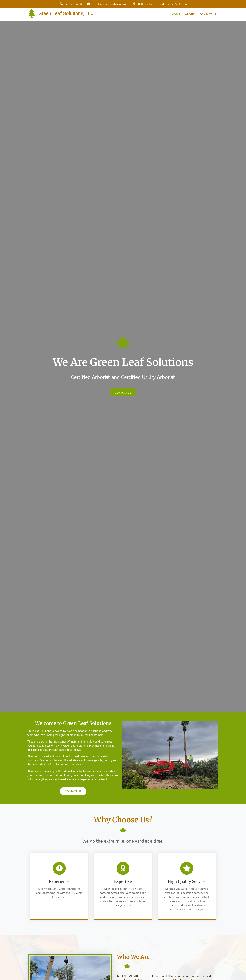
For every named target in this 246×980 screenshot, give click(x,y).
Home (176, 14)
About (190, 14)
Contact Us (208, 14)
